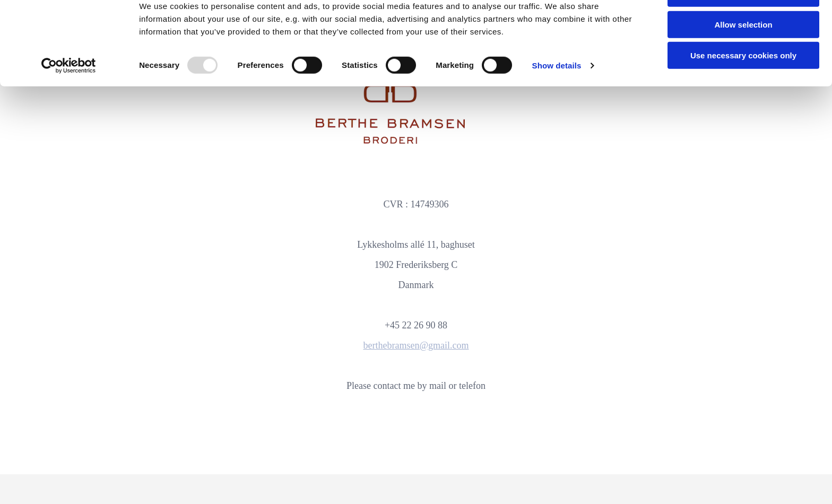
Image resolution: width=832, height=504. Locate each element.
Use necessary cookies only (743, 88)
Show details (557, 98)
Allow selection (743, 58)
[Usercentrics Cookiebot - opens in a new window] (69, 99)
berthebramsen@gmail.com (416, 345)
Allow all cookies (744, 26)
